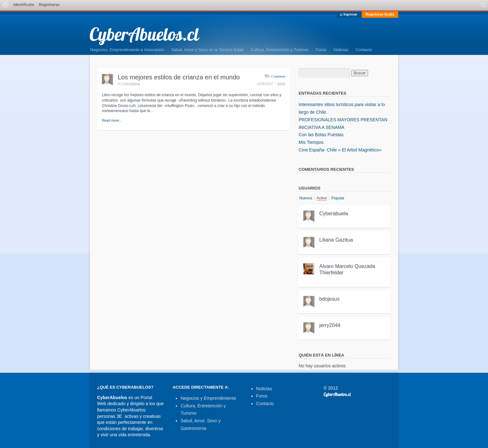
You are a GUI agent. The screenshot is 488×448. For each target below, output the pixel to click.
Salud (281, 83)
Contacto (364, 50)
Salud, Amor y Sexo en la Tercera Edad (207, 50)
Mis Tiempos (311, 142)
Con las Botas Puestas (321, 135)
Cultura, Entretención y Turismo (280, 50)
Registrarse (49, 5)
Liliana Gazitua (336, 240)
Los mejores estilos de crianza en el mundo (179, 77)
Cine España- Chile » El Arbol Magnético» (340, 150)
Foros (321, 50)
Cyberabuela (131, 83)
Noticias (341, 50)
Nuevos (306, 198)
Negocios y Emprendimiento (208, 398)
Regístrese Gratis (380, 14)
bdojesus (329, 299)
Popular (338, 198)
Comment (278, 76)
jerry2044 (330, 325)
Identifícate (24, 5)
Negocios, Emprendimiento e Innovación (127, 50)
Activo (322, 198)
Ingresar (350, 14)
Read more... (112, 120)
